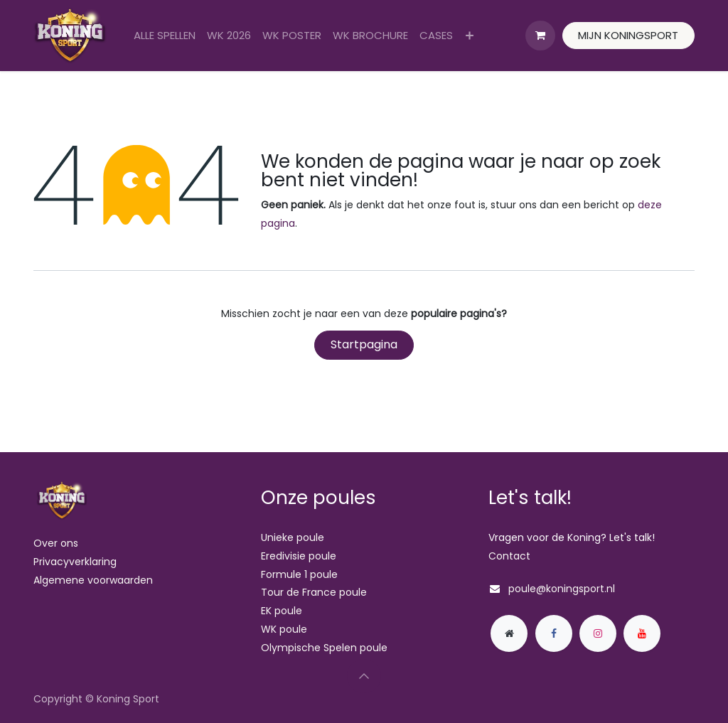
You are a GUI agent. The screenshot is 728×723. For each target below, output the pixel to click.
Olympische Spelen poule (324, 648)
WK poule (284, 629)
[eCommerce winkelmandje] (540, 36)
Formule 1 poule (299, 574)
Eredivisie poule (299, 556)
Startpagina (364, 344)
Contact (509, 556)
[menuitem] (165, 36)
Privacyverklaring (75, 562)
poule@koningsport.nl (562, 589)
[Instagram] (598, 633)
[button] (364, 676)
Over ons (56, 543)
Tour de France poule (314, 592)
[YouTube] (642, 633)
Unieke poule (293, 537)
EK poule (282, 611)
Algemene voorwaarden (93, 580)
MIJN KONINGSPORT (628, 35)
